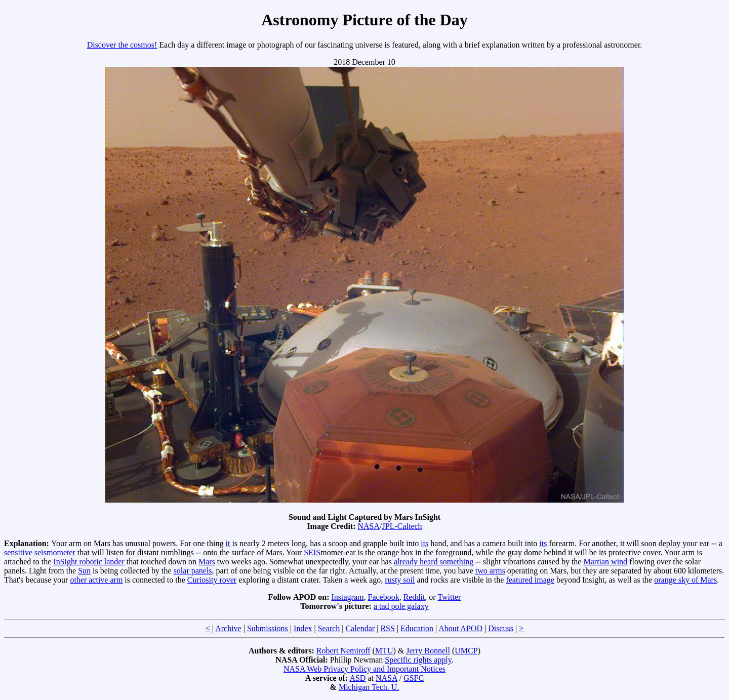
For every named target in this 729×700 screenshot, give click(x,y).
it (228, 543)
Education (417, 628)
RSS (387, 628)
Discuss (501, 628)
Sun (84, 571)
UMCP (466, 651)
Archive (228, 628)
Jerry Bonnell (428, 651)
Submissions (268, 628)
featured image (530, 580)
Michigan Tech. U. (369, 687)
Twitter (449, 597)
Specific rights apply (418, 660)
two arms (490, 571)
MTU (384, 651)
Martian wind (605, 562)
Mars (207, 562)
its (424, 543)
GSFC (414, 678)
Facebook (383, 597)
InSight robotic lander (89, 562)
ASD (357, 678)
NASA (369, 526)
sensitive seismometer (40, 552)
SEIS (312, 552)
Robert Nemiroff (343, 651)
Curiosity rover (212, 580)
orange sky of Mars (685, 580)
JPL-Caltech (402, 526)
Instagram (348, 597)
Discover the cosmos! (122, 45)
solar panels (193, 571)
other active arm (96, 580)
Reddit (414, 597)
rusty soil (400, 580)
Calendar (360, 628)
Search (329, 628)
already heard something (434, 562)
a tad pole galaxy (401, 606)
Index (303, 628)
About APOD (460, 628)
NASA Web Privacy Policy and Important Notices (364, 669)
